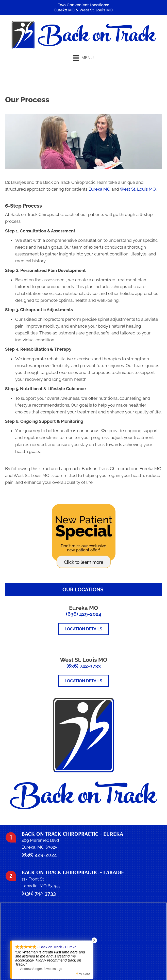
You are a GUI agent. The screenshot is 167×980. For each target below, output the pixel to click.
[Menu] (83, 58)
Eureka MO (64, 10)
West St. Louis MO (96, 10)
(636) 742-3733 (84, 666)
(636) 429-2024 (84, 614)
